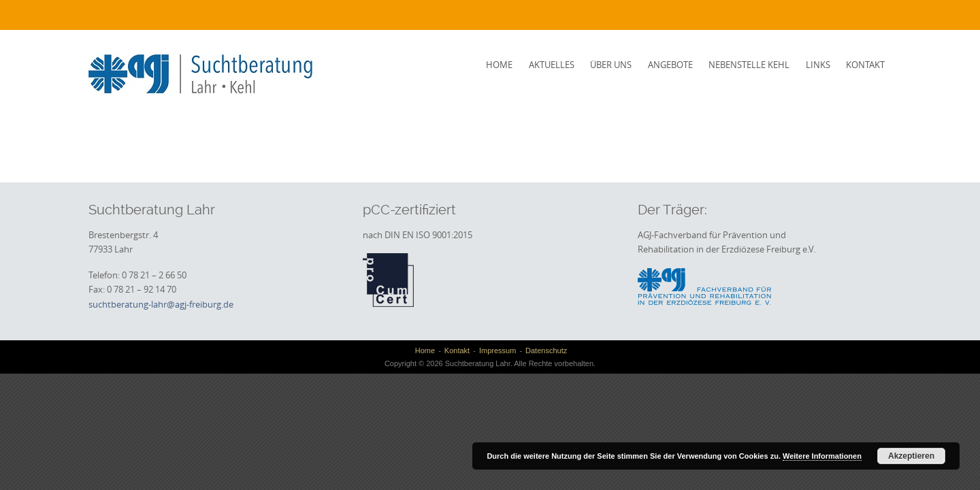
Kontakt (865, 65)
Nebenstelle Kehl (749, 65)
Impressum (497, 350)
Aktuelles (552, 65)
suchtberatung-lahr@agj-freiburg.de (161, 304)
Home (499, 65)
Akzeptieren (911, 456)
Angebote (670, 65)
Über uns (611, 65)
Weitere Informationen (822, 456)
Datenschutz (546, 350)
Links (818, 65)
